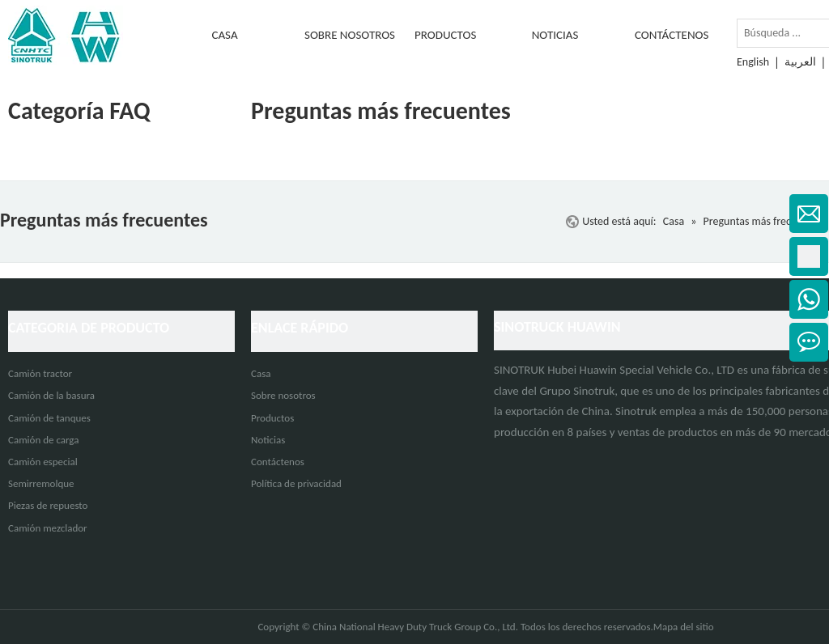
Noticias (268, 440)
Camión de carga (43, 440)
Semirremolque (41, 483)
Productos (272, 418)
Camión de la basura (51, 395)
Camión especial (43, 462)
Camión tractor (40, 373)
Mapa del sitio (684, 627)
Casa (261, 373)
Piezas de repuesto (48, 505)
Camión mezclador (48, 528)
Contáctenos (278, 462)
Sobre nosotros (283, 395)
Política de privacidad (296, 483)
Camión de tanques (49, 418)
